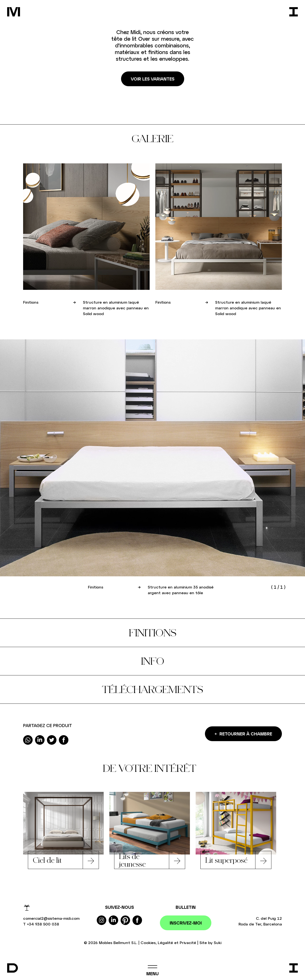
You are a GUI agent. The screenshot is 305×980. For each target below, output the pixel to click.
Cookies (148, 942)
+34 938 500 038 (43, 924)
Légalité (165, 942)
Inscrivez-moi (186, 923)
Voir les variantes (153, 79)
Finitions (153, 633)
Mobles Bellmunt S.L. (118, 942)
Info (153, 661)
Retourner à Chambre (243, 734)
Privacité (188, 942)
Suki (218, 942)
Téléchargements (152, 689)
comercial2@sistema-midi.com (51, 918)
